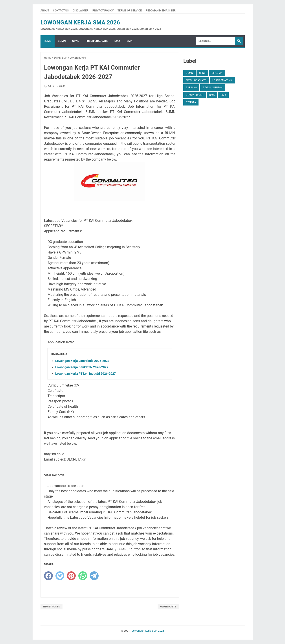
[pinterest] (71, 576)
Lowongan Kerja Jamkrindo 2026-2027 (82, 361)
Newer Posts (51, 607)
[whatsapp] (83, 576)
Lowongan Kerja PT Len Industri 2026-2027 (85, 374)
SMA (117, 41)
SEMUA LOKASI (195, 95)
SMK (130, 41)
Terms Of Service (130, 11)
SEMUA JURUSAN (213, 88)
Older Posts (168, 607)
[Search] (216, 41)
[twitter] (60, 576)
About (45, 11)
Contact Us (61, 11)
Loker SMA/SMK (222, 80)
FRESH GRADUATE (97, 41)
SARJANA (191, 88)
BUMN (62, 41)
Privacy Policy (103, 11)
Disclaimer (81, 11)
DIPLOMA (217, 73)
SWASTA (191, 102)
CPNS (76, 41)
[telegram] (94, 576)
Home (48, 41)
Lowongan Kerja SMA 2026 (80, 22)
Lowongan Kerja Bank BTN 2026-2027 (82, 367)
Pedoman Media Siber (161, 11)
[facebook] (48, 576)
